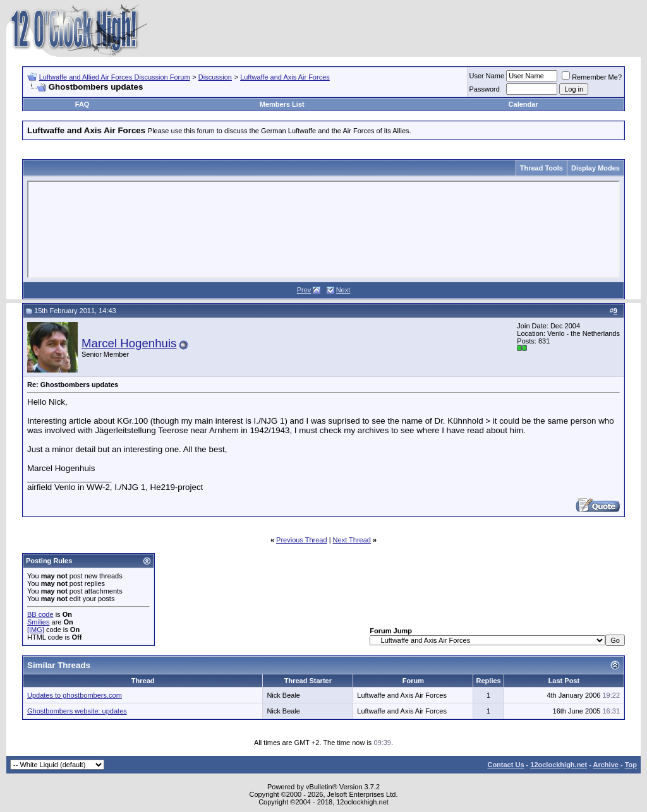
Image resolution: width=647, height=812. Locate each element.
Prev (304, 290)
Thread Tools (541, 168)
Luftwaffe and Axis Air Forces (285, 77)
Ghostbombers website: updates (77, 711)
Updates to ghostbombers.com (75, 695)
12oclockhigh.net (559, 765)
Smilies (38, 622)
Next (343, 290)
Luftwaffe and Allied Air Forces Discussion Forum (115, 77)
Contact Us (505, 765)
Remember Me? (592, 77)
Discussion (215, 77)
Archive (606, 765)
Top (631, 765)
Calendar (523, 104)
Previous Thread (302, 540)
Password (485, 89)
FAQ (82, 104)
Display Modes (596, 168)
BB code (40, 614)
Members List (282, 104)
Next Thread (352, 540)
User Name (487, 76)
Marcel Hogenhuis (129, 343)
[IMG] (36, 630)
